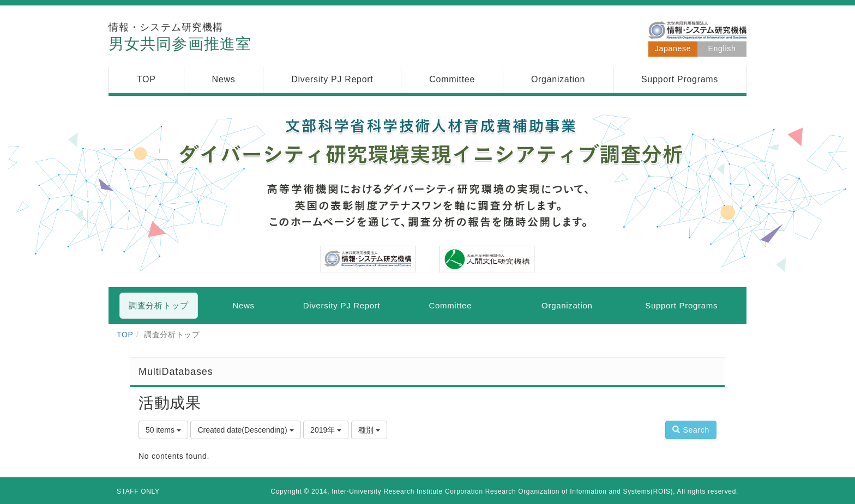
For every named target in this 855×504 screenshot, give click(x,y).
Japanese (673, 48)
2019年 (326, 430)
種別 (369, 430)
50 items (163, 430)
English (722, 48)
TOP (125, 335)
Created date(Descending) (245, 430)
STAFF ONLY (138, 491)
